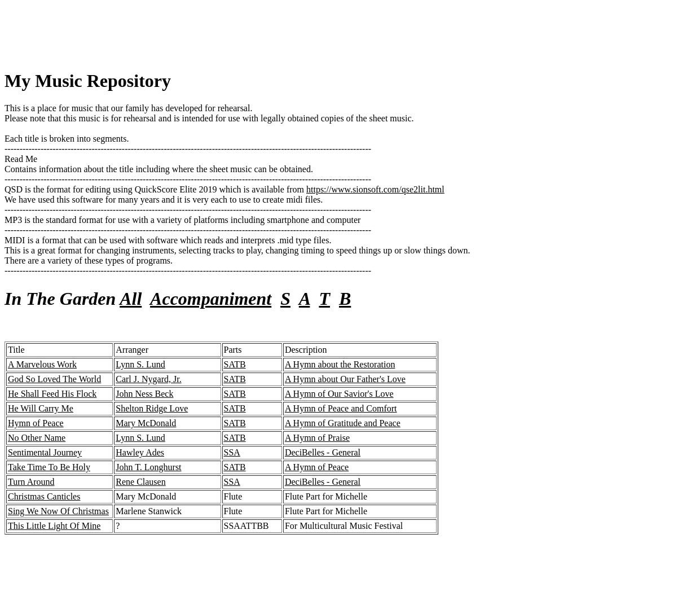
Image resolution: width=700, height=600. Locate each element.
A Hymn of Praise (317, 438)
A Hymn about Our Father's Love (345, 379)
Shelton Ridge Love (152, 408)
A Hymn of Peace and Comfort (341, 408)
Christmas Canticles (44, 496)
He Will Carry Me (41, 408)
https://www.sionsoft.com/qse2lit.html (375, 189)
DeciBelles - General (323, 452)
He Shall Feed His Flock (52, 394)
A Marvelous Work (42, 364)
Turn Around (31, 482)
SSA (232, 452)
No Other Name (37, 438)
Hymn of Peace (36, 423)
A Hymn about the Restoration (340, 364)
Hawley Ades (140, 452)
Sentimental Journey (45, 452)
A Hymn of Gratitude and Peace (343, 423)
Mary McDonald (146, 423)
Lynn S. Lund (140, 364)
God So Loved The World (54, 379)
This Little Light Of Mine (54, 526)
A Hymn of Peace (317, 467)
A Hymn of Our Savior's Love (339, 394)
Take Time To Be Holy (49, 467)
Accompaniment (211, 299)
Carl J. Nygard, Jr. (148, 379)
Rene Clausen (140, 482)
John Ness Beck (144, 394)
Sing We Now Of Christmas (58, 511)
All (131, 299)
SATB (235, 364)
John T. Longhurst (148, 467)
